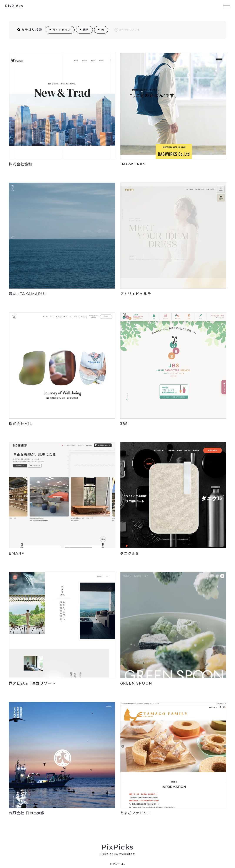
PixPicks (14, 6)
